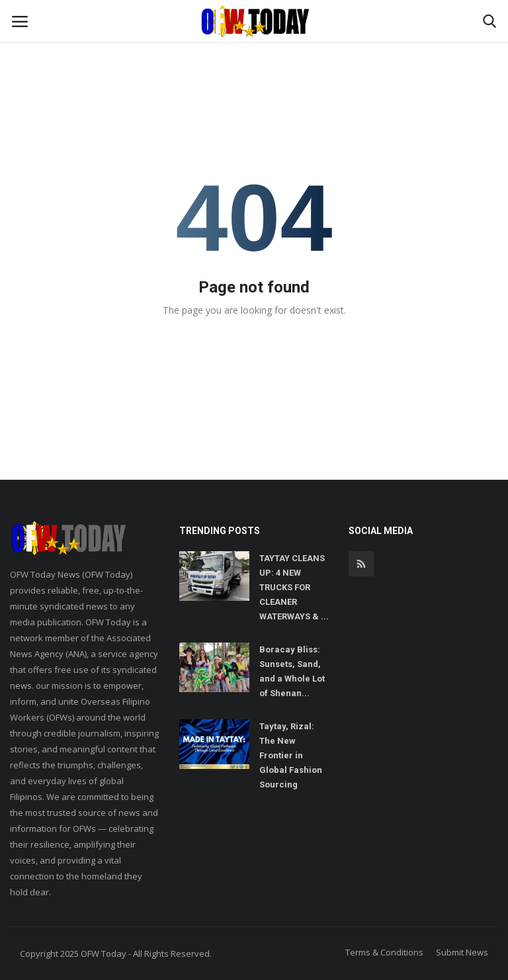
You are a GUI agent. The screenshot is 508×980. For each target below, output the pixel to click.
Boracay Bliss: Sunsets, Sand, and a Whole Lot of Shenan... (292, 671)
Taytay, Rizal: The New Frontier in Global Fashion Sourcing (291, 755)
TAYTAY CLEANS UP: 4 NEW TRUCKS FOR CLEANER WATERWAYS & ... (294, 587)
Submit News (462, 952)
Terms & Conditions (384, 952)
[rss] (361, 564)
